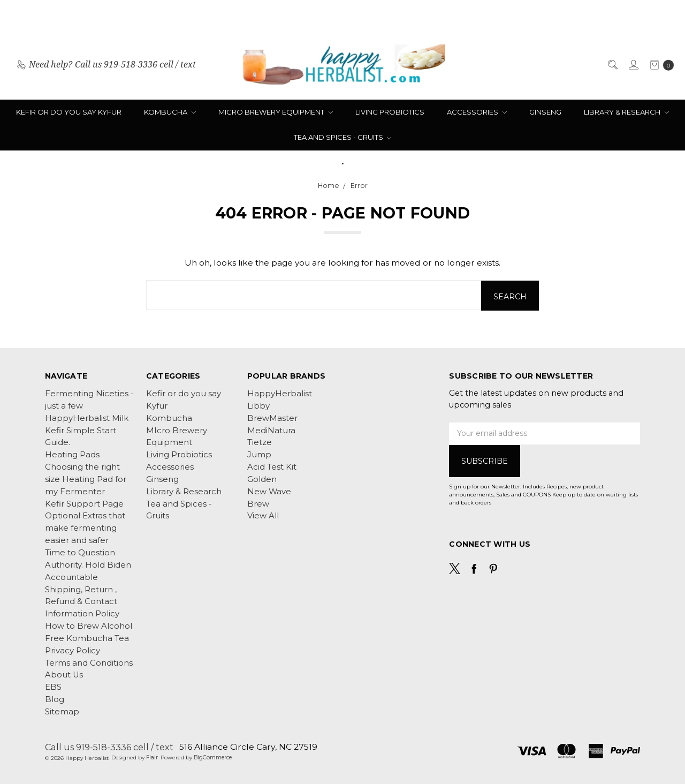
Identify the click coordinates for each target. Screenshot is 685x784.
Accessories (477, 112)
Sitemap (62, 711)
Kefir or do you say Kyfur (69, 112)
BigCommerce (213, 757)
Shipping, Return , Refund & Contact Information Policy (82, 601)
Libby (258, 405)
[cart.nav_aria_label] (659, 65)
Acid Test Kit (272, 466)
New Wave (269, 491)
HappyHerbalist (280, 393)
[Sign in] (633, 65)
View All (263, 516)
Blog (55, 699)
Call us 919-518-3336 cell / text (109, 747)
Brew (258, 503)
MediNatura (271, 430)
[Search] (612, 65)
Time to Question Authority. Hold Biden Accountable (88, 564)
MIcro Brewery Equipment (276, 112)
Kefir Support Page (84, 503)
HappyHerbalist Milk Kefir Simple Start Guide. (87, 430)
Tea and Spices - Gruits (343, 137)
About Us (64, 675)
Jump (259, 455)
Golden (262, 479)
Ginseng (545, 112)
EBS (53, 687)
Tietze (260, 442)
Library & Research (626, 112)
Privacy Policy (73, 650)
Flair (152, 757)
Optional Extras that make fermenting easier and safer (85, 528)
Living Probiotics (390, 112)
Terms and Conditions (89, 662)
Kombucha (170, 112)
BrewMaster (272, 418)
